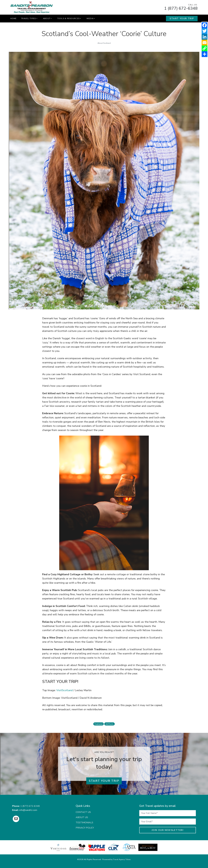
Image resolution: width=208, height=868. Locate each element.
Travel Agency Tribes (122, 859)
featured (99, 724)
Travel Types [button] (28, 19)
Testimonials (84, 823)
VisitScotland (64, 690)
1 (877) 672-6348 (181, 8)
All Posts (109, 724)
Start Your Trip (182, 19)
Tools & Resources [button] (68, 19)
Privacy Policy (85, 828)
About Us (82, 817)
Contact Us (83, 812)
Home (13, 19)
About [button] (47, 19)
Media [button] (90, 19)
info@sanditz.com (28, 810)
